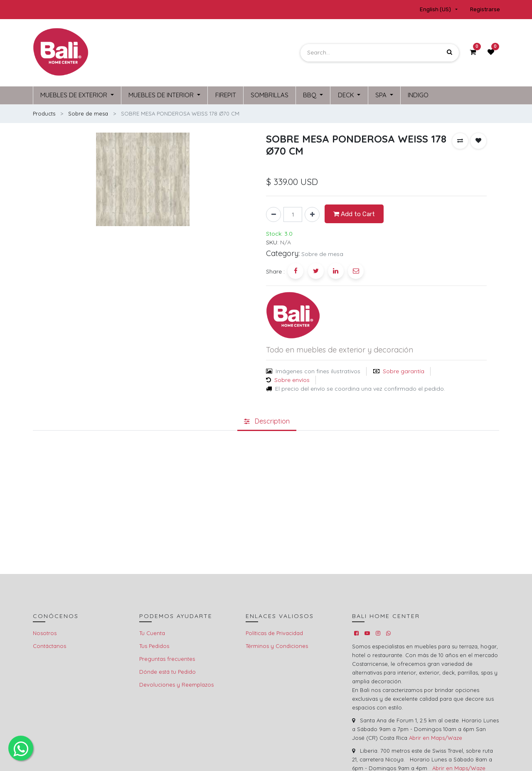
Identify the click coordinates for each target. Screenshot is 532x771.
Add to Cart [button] (354, 213)
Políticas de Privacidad (274, 632)
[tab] (267, 420)
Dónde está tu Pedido (167, 670)
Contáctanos (49, 645)
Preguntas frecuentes (167, 658)
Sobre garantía (404, 370)
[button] (460, 140)
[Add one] (312, 214)
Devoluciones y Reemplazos (176, 683)
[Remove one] (273, 214)
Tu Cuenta (152, 632)
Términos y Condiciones (277, 645)
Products (44, 112)
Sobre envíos (292, 379)
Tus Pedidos (154, 645)
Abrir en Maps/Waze (436, 737)
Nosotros (45, 632)
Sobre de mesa (88, 112)
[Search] (449, 53)
